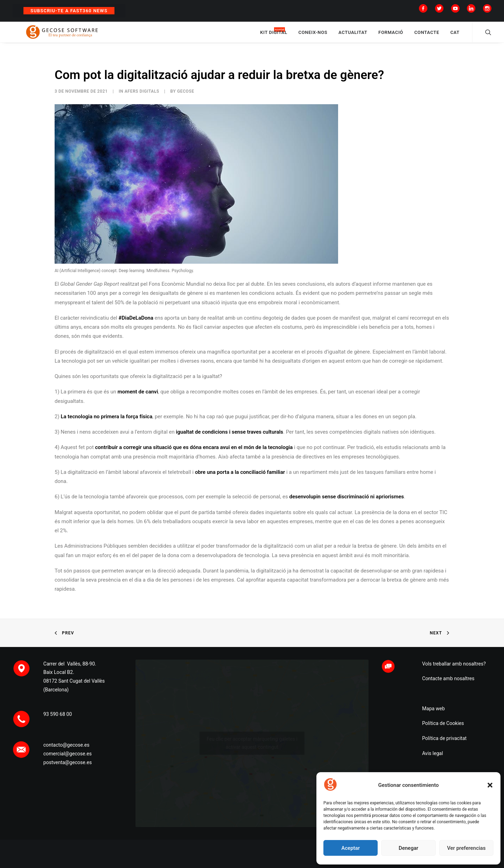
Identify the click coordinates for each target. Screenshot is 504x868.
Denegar (408, 848)
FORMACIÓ (391, 36)
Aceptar (351, 848)
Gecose (186, 98)
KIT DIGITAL (274, 36)
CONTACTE (427, 36)
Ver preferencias (466, 848)
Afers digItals (142, 98)
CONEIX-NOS (313, 36)
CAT (455, 36)
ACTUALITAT (353, 36)
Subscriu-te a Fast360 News (69, 11)
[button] (490, 785)
